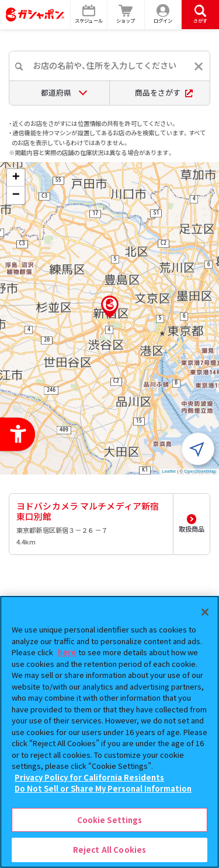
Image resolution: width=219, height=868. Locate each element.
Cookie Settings (110, 820)
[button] (110, 307)
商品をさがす (164, 92)
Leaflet (169, 471)
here (67, 652)
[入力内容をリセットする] (199, 66)
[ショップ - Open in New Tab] (126, 15)
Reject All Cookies (109, 850)
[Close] (205, 612)
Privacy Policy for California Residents (89, 777)
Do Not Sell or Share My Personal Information (103, 788)
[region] (109, 732)
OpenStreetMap (200, 471)
